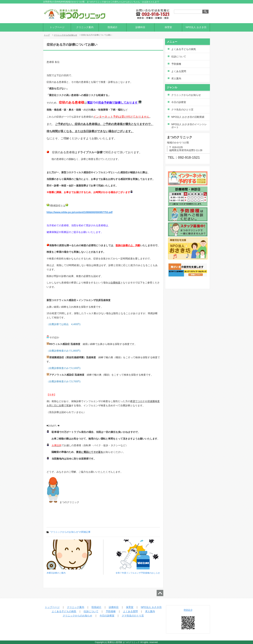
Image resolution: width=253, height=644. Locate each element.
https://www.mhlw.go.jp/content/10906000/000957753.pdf (80, 212)
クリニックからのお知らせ (66, 35)
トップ (47, 35)
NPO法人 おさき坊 (196, 27)
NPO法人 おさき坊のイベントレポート (189, 126)
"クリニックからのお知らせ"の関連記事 (70, 532)
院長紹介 (113, 27)
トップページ (57, 27)
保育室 (168, 27)
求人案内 (176, 78)
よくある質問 (179, 71)
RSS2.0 (188, 610)
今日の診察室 (179, 102)
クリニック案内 (85, 27)
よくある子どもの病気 (184, 49)
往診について (179, 57)
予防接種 (176, 64)
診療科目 (140, 27)
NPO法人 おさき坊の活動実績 (188, 117)
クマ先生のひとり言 (182, 110)
